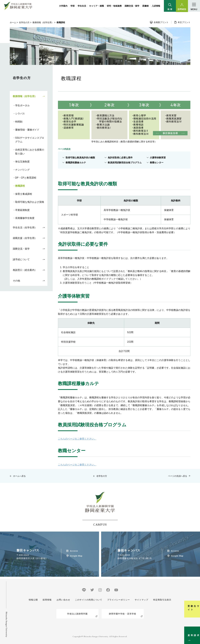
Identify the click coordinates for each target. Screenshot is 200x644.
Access (74, 551)
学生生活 (82, 6)
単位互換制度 (22, 162)
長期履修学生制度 (25, 218)
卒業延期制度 (22, 210)
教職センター (157, 163)
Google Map (76, 556)
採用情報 (47, 600)
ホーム (13, 22)
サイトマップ (142, 600)
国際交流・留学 (132, 6)
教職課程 (20, 186)
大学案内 (63, 6)
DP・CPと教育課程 (26, 178)
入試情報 (156, 6)
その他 (16, 281)
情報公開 (33, 600)
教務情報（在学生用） (43, 22)
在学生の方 (24, 22)
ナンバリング (22, 170)
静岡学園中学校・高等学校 (123, 614)
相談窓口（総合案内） (25, 270)
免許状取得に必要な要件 (120, 158)
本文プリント (184, 22)
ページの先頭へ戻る (178, 476)
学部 (73, 6)
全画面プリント (161, 22)
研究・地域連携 (114, 6)
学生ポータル (22, 105)
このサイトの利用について (89, 600)
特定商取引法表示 (162, 600)
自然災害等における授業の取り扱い (30, 152)
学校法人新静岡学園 (77, 614)
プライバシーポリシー (119, 600)
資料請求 (196, 630)
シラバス (20, 114)
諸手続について (21, 259)
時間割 (19, 122)
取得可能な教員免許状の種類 (80, 158)
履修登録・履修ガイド (27, 130)
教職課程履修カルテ (76, 163)
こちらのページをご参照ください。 (77, 439)
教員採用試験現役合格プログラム (125, 163)
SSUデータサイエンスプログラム (30, 140)
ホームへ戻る (19, 476)
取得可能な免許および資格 (30, 202)
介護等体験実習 (158, 158)
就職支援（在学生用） (25, 238)
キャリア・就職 (96, 6)
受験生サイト (196, 598)
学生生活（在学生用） (25, 228)
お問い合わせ (63, 600)
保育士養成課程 (24, 194)
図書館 (146, 6)
